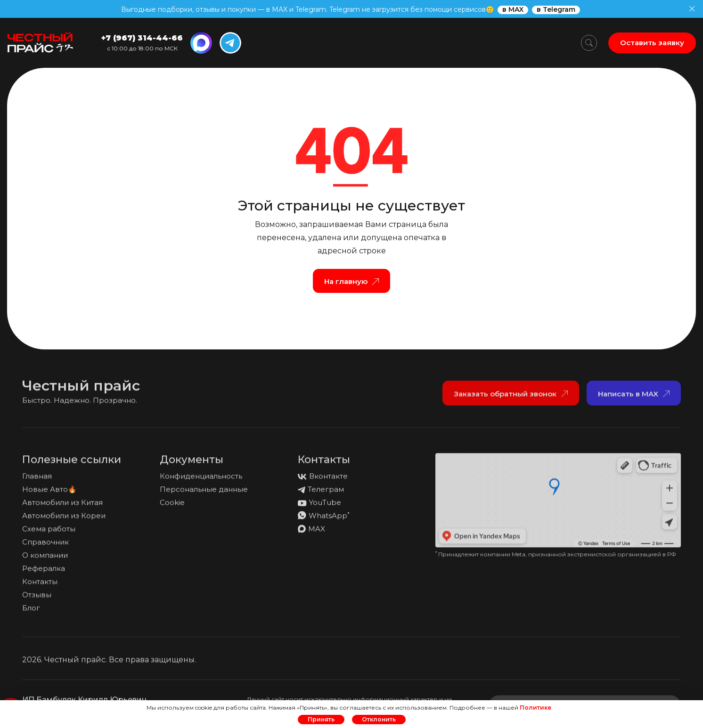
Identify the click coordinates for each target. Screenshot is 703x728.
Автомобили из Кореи (64, 519)
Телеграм (321, 493)
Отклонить (379, 719)
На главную (351, 281)
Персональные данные (204, 493)
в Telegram (556, 10)
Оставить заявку (652, 43)
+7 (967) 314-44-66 (142, 38)
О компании (45, 559)
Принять (321, 719)
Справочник (45, 546)
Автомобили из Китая (62, 506)
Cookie (172, 506)
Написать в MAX (634, 397)
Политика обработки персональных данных (593, 667)
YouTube (319, 506)
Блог (31, 611)
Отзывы (37, 598)
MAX (311, 532)
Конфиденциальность (201, 480)
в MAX (513, 10)
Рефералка (44, 572)
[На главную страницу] (40, 43)
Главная (37, 480)
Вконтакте (323, 480)
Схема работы (49, 532)
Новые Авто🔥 (49, 493)
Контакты (40, 585)
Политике (535, 708)
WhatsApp (324, 519)
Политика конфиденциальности (428, 667)
